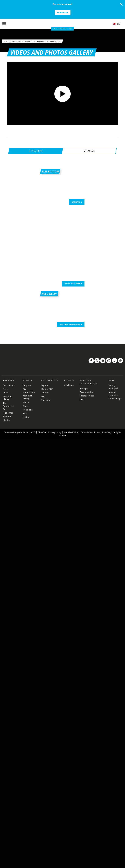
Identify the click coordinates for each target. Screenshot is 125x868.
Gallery (28, 41)
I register (63, 12)
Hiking (26, 417)
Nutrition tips (115, 399)
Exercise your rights (112, 432)
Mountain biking (28, 397)
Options (45, 393)
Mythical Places (7, 398)
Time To (42, 432)
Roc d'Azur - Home (13, 41)
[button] (118, 24)
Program (27, 385)
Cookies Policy (71, 432)
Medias (6, 420)
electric (26, 402)
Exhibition (69, 385)
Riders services (87, 396)
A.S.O (33, 432)
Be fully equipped (113, 387)
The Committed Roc (8, 406)
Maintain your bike (113, 393)
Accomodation (87, 392)
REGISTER (76, 202)
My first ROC (47, 389)
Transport (85, 388)
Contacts (24, 432)
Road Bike (28, 410)
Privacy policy (55, 432)
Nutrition (45, 400)
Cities (6, 393)
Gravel (26, 406)
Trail (25, 413)
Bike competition (29, 391)
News (6, 389)
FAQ (43, 396)
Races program (72, 284)
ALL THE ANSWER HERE (70, 324)
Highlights (8, 413)
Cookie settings (11, 432)
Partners (7, 416)
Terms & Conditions (90, 432)
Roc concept (9, 385)
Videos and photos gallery (48, 41)
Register (45, 385)
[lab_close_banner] (121, 4)
